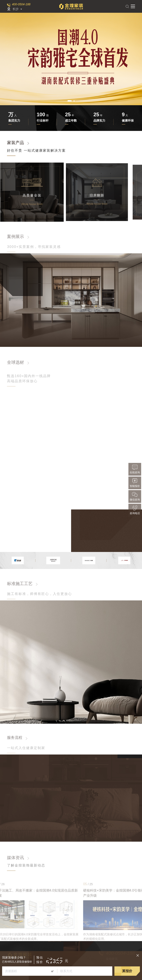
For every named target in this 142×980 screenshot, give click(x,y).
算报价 (127, 971)
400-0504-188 (21, 4)
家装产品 (15, 144)
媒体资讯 (15, 858)
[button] (70, 101)
